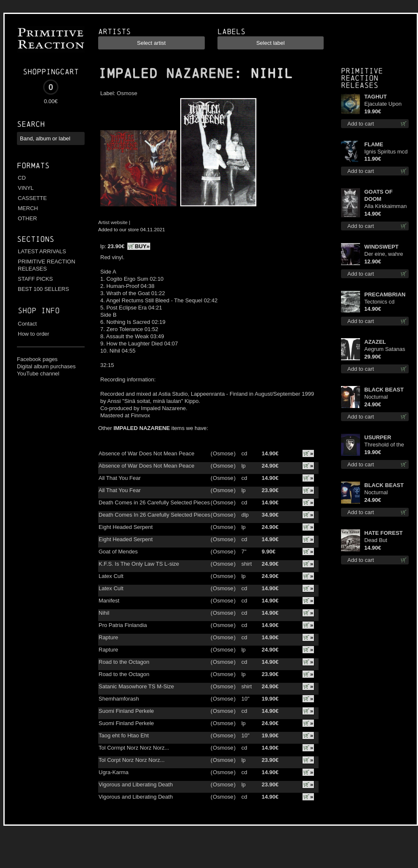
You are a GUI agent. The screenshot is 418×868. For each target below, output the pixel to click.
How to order (33, 334)
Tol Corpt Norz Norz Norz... (132, 760)
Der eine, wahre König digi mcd (384, 254)
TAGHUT (375, 97)
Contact (27, 324)
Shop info (39, 311)
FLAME (374, 144)
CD (22, 178)
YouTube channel (38, 374)
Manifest (109, 601)
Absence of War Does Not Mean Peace (146, 453)
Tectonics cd (379, 302)
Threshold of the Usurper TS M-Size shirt (384, 445)
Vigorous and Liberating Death (136, 784)
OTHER (27, 218)
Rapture (108, 637)
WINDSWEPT (381, 247)
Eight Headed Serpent (126, 527)
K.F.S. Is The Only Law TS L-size (139, 564)
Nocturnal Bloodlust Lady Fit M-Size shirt (386, 493)
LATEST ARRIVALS (42, 251)
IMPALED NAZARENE (166, 74)
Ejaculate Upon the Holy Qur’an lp (386, 104)
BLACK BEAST (384, 390)
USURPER (378, 437)
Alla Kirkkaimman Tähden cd (385, 207)
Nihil (104, 613)
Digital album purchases (46, 366)
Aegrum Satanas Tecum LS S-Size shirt (385, 349)
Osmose (127, 93)
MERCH (28, 208)
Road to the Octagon (124, 662)
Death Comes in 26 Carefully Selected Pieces (154, 502)
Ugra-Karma (114, 772)
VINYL (26, 188)
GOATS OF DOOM (378, 195)
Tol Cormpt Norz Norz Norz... (134, 748)
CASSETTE (32, 198)
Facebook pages (37, 359)
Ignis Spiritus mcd (386, 152)
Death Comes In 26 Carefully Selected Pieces (154, 515)
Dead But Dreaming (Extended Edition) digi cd (382, 541)
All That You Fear (120, 478)
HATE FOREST (384, 533)
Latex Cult (111, 576)
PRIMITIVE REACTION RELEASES (47, 265)
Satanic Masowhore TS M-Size (136, 686)
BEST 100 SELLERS (43, 289)
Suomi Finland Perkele (126, 711)
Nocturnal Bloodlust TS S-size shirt (383, 397)
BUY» (142, 246)
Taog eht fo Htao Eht (124, 735)
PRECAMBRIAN (385, 294)
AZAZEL (375, 342)
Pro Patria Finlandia (123, 625)
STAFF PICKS (35, 279)
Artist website (113, 222)
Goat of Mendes (118, 552)
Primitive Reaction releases (362, 78)
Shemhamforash (119, 699)
